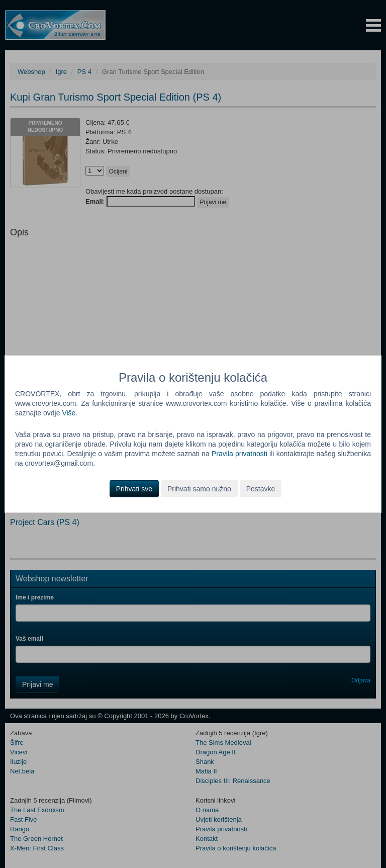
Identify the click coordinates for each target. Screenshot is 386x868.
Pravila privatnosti (239, 454)
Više (69, 413)
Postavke (261, 488)
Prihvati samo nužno (199, 488)
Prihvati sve (134, 488)
